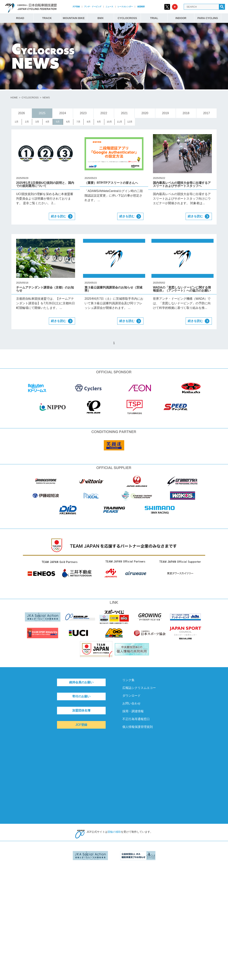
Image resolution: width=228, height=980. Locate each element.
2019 (165, 113)
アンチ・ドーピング (93, 7)
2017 (207, 113)
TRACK (47, 18)
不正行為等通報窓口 (136, 719)
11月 (120, 122)
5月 (58, 122)
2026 (21, 113)
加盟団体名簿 (81, 710)
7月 (78, 122)
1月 (17, 122)
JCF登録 (76, 7)
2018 (186, 113)
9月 (99, 122)
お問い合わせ (131, 703)
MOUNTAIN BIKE (74, 18)
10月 (109, 122)
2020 (145, 113)
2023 (83, 113)
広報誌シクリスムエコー (139, 688)
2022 (104, 113)
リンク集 (128, 680)
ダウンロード (131, 696)
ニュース (109, 7)
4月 (47, 122)
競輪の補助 (114, 832)
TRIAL (154, 18)
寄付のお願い (81, 696)
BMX (101, 18)
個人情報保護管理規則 (138, 727)
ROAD (20, 18)
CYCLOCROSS (127, 18)
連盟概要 (141, 7)
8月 (89, 122)
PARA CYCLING (208, 18)
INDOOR (181, 18)
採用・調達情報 (133, 711)
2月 (27, 122)
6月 (68, 122)
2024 (63, 113)
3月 (37, 122)
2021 (124, 113)
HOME (14, 98)
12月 (130, 122)
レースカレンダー (125, 7)
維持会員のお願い (81, 682)
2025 (42, 113)
